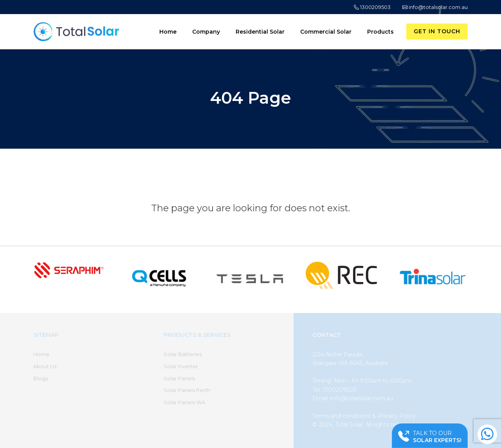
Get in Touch (437, 31)
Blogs (41, 378)
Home (168, 32)
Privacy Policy (397, 416)
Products (380, 32)
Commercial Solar (326, 32)
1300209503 (372, 7)
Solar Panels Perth (187, 390)
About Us (45, 366)
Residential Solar (260, 32)
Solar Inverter (181, 366)
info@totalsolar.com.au (435, 7)
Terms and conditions (342, 416)
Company (206, 32)
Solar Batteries (183, 354)
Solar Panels (179, 378)
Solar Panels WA (184, 402)
